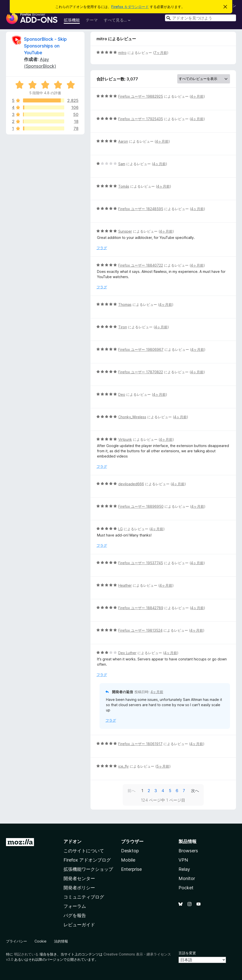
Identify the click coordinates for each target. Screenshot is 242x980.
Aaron (123, 141)
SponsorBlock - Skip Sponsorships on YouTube (45, 46)
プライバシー (16, 941)
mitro (122, 53)
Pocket (186, 888)
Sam (122, 164)
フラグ (102, 248)
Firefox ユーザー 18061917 (140, 744)
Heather (125, 585)
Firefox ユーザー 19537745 (141, 563)
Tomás (124, 186)
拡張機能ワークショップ (88, 869)
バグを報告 (75, 915)
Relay (184, 869)
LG (120, 529)
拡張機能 (72, 20)
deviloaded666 (131, 484)
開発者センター (79, 878)
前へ (131, 791)
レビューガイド (79, 925)
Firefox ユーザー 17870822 (141, 372)
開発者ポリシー (79, 888)
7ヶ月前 (161, 53)
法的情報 (61, 941)
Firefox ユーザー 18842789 (141, 608)
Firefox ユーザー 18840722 (141, 265)
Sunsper (125, 231)
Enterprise (131, 869)
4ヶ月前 (197, 96)
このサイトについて (84, 851)
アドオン (72, 841)
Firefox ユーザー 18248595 (141, 209)
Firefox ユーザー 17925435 (141, 119)
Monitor (187, 878)
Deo (122, 394)
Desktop (130, 851)
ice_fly (123, 766)
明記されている (26, 954)
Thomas (125, 304)
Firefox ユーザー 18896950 (141, 506)
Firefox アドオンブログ (87, 860)
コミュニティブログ (84, 897)
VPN (183, 860)
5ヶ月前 (163, 766)
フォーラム (75, 906)
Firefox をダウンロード (130, 7)
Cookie (40, 941)
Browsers (188, 851)
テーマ (92, 20)
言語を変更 (187, 953)
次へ (195, 791)
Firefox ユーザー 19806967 (141, 349)
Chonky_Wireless (132, 417)
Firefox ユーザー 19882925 (141, 96)
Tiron (123, 327)
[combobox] (200, 18)
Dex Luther (127, 653)
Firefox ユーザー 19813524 (140, 630)
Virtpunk (125, 439)
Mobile (128, 860)
